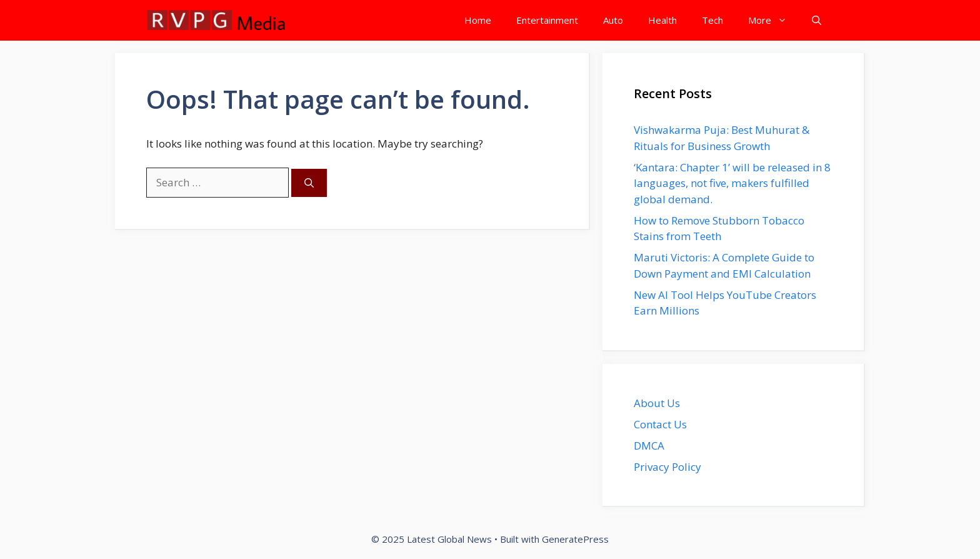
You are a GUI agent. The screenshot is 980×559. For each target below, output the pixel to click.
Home (478, 20)
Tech (712, 20)
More (774, 20)
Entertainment (547, 20)
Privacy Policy (667, 467)
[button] (817, 20)
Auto (613, 20)
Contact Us (660, 424)
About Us (657, 403)
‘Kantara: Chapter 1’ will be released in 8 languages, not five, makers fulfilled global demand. (732, 183)
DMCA (649, 446)
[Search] (309, 183)
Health (662, 20)
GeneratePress (575, 539)
